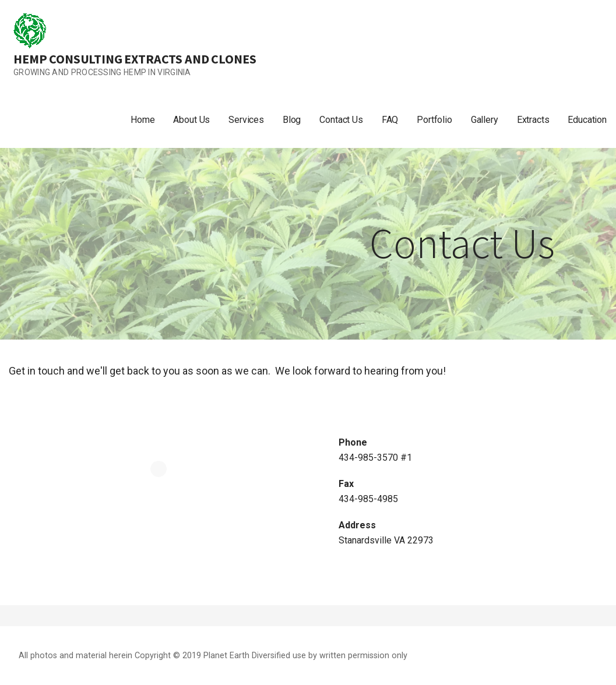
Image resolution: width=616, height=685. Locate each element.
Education (587, 120)
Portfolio (434, 120)
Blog (292, 120)
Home (142, 120)
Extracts (533, 120)
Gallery (485, 120)
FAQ (390, 120)
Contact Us (341, 120)
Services (246, 120)
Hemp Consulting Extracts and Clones (135, 59)
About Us (191, 120)
